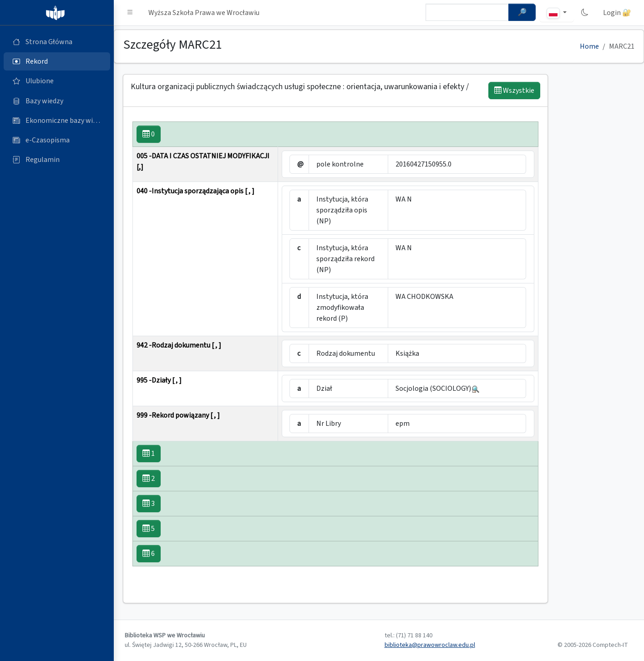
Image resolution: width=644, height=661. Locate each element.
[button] (130, 13)
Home (589, 46)
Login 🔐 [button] (617, 13)
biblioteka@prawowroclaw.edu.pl (430, 645)
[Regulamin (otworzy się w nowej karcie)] (57, 160)
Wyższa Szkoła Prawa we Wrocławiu (204, 13)
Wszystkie (514, 91)
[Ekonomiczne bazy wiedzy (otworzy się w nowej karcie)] (57, 121)
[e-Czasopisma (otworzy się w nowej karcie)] (57, 140)
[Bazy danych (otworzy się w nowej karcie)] (57, 101)
